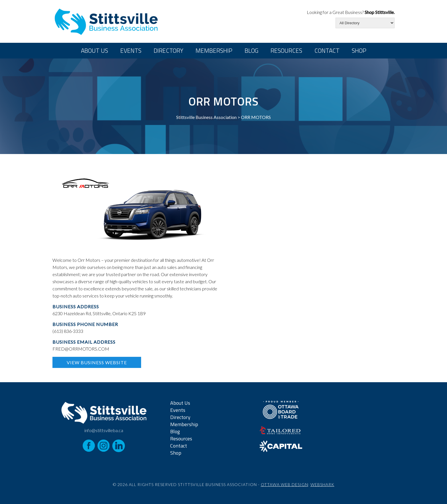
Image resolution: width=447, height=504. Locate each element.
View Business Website (97, 362)
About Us (95, 50)
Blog (251, 50)
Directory (168, 50)
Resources (286, 50)
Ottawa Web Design (285, 484)
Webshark (322, 484)
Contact (327, 50)
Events (131, 50)
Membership (214, 50)
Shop (359, 50)
